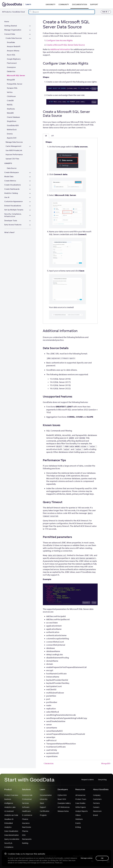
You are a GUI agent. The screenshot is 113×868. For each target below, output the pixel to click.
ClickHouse (11, 96)
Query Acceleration (12, 839)
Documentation (80, 4)
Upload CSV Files (12, 159)
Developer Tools (11, 221)
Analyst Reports (82, 811)
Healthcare (26, 811)
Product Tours (81, 799)
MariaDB (10, 113)
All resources (80, 795)
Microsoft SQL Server (16, 76)
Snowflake (11, 42)
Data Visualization (11, 831)
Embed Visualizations (13, 206)
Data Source (12, 168)
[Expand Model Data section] (30, 177)
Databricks (11, 71)
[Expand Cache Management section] (30, 147)
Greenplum (11, 67)
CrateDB (10, 101)
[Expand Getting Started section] (30, 26)
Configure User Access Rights (59, 40)
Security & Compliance (9, 845)
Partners (96, 803)
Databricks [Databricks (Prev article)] (48, 763)
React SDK (62, 799)
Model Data (9, 177)
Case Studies (80, 803)
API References (64, 807)
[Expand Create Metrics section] (30, 181)
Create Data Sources (14, 38)
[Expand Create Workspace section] (30, 173)
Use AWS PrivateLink (14, 150)
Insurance (26, 823)
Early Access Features (13, 225)
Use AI (7, 197)
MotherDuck (12, 130)
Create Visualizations (13, 185)
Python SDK (62, 795)
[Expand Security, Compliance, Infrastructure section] (30, 215)
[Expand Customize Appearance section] (30, 202)
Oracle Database (13, 117)
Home (7, 22)
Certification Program (45, 813)
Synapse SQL (12, 88)
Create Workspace (12, 172)
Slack (42, 803)
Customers (97, 799)
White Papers (81, 807)
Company (97, 795)
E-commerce (27, 815)
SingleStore (12, 121)
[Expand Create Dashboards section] (30, 189)
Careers (96, 807)
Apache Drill (12, 138)
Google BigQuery (14, 59)
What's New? (9, 232)
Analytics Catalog (11, 193)
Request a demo (88, 780)
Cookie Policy (22, 863)
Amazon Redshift (14, 46)
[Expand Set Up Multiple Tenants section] (30, 210)
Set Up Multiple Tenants (14, 210)
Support (94, 4)
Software (26, 807)
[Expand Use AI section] (30, 198)
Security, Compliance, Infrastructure (13, 215)
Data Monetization (11, 835)
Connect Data (10, 34)
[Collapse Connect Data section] (30, 34)
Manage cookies (86, 858)
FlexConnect (12, 63)
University (50, 4)
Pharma (25, 831)
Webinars (79, 819)
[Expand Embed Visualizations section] (30, 206)
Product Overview (11, 795)
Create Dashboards (12, 189)
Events (78, 823)
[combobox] (62, 12)
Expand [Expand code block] (86, 603)
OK (102, 858)
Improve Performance (14, 154)
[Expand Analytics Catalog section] (30, 193)
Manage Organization (13, 30)
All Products (6, 12)
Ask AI (106, 12)
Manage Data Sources (14, 142)
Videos (78, 815)
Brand (95, 815)
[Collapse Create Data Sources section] (30, 38)
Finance (25, 819)
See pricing (102, 780)
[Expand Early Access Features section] (30, 225)
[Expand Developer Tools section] (30, 221)
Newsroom (97, 811)
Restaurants (27, 839)
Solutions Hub (27, 795)
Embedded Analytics (8, 825)
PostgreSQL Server (15, 84)
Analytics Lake (10, 807)
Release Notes (63, 811)
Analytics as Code (11, 815)
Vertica (10, 92)
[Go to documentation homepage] (12, 4)
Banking (25, 843)
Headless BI (9, 819)
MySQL (10, 105)
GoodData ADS (13, 125)
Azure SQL (11, 55)
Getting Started (11, 26)
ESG (24, 835)
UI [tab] (46, 136)
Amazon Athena (13, 51)
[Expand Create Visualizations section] (30, 185)
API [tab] (53, 136)
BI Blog (78, 827)
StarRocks (11, 109)
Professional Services (27, 801)
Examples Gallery (64, 803)
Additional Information (60, 49)
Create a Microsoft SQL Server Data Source (66, 45)
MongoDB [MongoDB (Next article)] (106, 763)
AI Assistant (9, 811)
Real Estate (27, 827)
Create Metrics (10, 181)
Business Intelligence (9, 801)
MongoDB (11, 80)
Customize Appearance (13, 201)
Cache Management (13, 146)
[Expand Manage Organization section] (30, 30)
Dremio (10, 134)
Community (64, 4)
